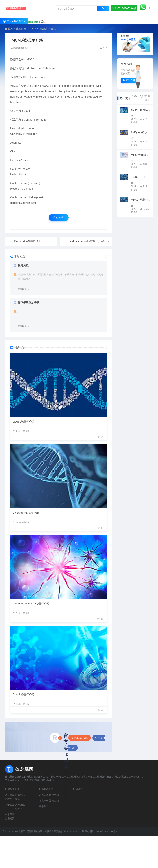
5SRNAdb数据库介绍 (141, 110)
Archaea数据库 (21, 431)
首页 (10, 29)
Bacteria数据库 (39, 29)
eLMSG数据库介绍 (24, 422)
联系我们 (44, 807)
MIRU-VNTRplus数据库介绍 (141, 155)
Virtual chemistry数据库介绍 (87, 241)
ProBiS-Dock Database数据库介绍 (141, 177)
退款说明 (54, 801)
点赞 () (59, 217)
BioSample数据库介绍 (26, 513)
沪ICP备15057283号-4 (106, 832)
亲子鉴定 (10, 805)
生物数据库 (22, 29)
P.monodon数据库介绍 (28, 241)
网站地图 (87, 832)
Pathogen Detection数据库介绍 (31, 604)
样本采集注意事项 (29, 302)
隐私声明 (44, 801)
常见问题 (44, 795)
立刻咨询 (129, 80)
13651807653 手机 (124, 8)
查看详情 (22, 289)
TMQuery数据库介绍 (141, 132)
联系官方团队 (79, 738)
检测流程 (23, 265)
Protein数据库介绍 (24, 695)
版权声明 (54, 795)
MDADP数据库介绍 (141, 200)
